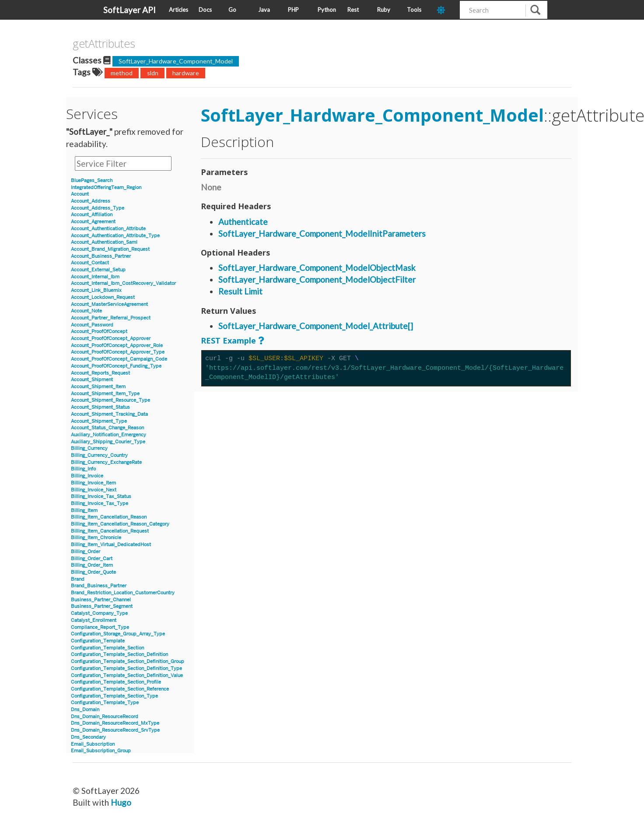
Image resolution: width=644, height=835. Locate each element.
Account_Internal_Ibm (95, 277)
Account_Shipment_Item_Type (105, 394)
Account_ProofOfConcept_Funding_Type (116, 366)
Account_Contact (90, 263)
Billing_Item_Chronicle (96, 538)
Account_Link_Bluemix (96, 290)
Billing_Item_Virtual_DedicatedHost (111, 545)
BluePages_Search (92, 181)
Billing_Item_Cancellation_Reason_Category (120, 524)
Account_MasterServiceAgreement (109, 304)
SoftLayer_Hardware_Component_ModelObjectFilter (317, 279)
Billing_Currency (89, 448)
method (122, 73)
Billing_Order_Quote (93, 572)
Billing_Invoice (87, 476)
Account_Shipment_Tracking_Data (109, 414)
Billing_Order (86, 552)
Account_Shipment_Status (100, 407)
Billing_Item (84, 510)
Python (327, 10)
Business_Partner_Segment (102, 606)
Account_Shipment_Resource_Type (110, 400)
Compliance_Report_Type (100, 627)
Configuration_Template (98, 641)
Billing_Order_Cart (92, 559)
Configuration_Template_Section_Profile (116, 682)
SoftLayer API (129, 10)
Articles (178, 10)
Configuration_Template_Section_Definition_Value (127, 675)
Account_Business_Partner (101, 256)
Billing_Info (83, 469)
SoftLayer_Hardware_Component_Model (176, 61)
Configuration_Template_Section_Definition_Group (128, 661)
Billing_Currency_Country (99, 455)
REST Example (228, 340)
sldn (153, 73)
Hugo (121, 802)
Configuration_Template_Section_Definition (119, 654)
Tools (414, 10)
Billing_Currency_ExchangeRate (106, 462)
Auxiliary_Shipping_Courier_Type (108, 442)
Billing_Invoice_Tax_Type (100, 503)
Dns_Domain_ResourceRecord (105, 717)
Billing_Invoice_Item (93, 483)
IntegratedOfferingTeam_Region (106, 188)
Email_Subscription (93, 744)
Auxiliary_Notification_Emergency (108, 435)
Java (264, 10)
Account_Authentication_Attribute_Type (115, 236)
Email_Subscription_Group (101, 751)
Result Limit (240, 291)
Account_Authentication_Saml (104, 242)
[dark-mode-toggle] (445, 10)
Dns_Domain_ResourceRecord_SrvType (115, 730)
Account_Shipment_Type (99, 421)
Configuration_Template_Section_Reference (120, 689)
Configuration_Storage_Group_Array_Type (118, 634)
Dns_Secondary (88, 737)
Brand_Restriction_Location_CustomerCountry (123, 593)
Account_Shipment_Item (98, 387)
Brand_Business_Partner (99, 586)
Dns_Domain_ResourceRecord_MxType (115, 723)
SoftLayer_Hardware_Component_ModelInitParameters (322, 233)
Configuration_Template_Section (107, 648)
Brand (78, 579)
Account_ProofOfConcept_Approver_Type (118, 352)
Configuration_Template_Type (105, 703)
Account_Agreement (93, 222)
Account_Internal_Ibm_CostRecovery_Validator (123, 283)
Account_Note (86, 311)
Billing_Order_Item (92, 565)
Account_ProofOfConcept (99, 332)
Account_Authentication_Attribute (108, 229)
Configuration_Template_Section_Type (114, 696)
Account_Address (91, 201)
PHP (293, 10)
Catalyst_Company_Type (99, 613)
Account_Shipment (92, 380)
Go (232, 10)
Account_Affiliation (92, 215)
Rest (353, 10)
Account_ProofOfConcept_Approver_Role (117, 346)
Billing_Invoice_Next (94, 490)
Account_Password (92, 325)
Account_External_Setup (98, 270)
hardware (186, 73)
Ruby (384, 10)
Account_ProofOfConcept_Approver (111, 339)
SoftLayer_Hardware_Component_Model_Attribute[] (316, 326)
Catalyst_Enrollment (94, 620)
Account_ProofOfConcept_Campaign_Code (119, 359)
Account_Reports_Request (100, 373)
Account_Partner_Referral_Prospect (111, 318)
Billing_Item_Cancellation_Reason (109, 517)
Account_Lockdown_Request (103, 297)
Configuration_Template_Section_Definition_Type (126, 668)
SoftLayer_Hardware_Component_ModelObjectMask (317, 268)
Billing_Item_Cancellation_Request (110, 531)
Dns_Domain (85, 710)
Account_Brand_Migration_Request (110, 249)
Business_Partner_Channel (101, 600)
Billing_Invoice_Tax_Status (101, 496)
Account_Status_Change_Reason (107, 428)
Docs (205, 10)
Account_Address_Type (98, 208)
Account (80, 194)
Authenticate (243, 222)
